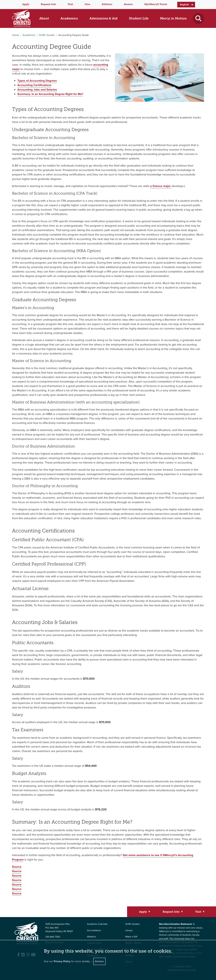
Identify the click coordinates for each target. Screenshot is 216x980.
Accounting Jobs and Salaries (37, 89)
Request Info (48, 4)
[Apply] (144, 912)
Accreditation (94, 931)
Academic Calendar (97, 924)
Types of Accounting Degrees (37, 81)
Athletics (107, 4)
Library (129, 931)
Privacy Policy (62, 961)
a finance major (161, 186)
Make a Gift (131, 937)
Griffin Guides (47, 35)
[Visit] (200, 912)
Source (17, 867)
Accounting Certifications (34, 85)
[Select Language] (186, 5)
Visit (70, 4)
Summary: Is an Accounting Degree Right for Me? (50, 94)
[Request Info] (172, 912)
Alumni (128, 4)
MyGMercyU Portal (156, 4)
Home (16, 35)
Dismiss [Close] (99, 960)
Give (87, 4)
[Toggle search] (198, 18)
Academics (29, 35)
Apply (26, 4)
